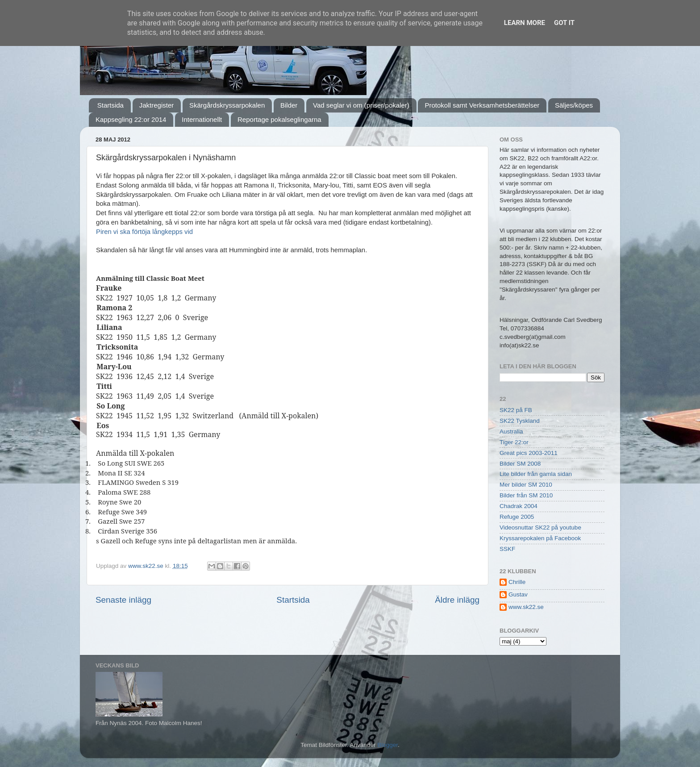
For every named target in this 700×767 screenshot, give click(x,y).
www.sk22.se (526, 607)
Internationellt (202, 119)
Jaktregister (157, 105)
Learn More (525, 23)
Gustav (518, 594)
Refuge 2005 (517, 517)
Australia (511, 431)
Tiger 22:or (514, 442)
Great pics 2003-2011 (529, 453)
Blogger (387, 745)
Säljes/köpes (574, 105)
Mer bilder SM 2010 (526, 485)
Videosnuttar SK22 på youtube (540, 527)
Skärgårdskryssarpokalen (227, 105)
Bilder (289, 105)
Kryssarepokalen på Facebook (540, 538)
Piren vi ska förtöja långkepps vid (144, 232)
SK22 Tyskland (520, 421)
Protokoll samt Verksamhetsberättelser (482, 105)
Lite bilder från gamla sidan (536, 474)
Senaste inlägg (123, 600)
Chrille (517, 582)
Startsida (110, 105)
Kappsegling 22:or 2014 (131, 119)
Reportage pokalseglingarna (279, 119)
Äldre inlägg (457, 600)
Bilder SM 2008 (520, 464)
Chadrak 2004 (519, 506)
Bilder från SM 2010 (526, 495)
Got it (564, 23)
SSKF (507, 549)
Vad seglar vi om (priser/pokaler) (361, 105)
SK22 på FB (516, 410)
